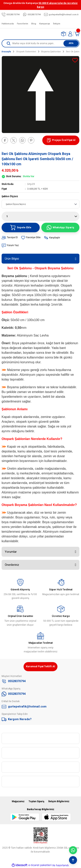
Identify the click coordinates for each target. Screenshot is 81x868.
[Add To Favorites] (75, 60)
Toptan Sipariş (36, 801)
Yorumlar (11, 552)
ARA (71, 43)
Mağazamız (18, 801)
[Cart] (77, 34)
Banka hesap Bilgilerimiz (41, 809)
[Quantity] (40, 216)
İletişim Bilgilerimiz (59, 801)
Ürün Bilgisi (12, 259)
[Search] (40, 43)
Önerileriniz (12, 565)
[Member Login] (70, 34)
